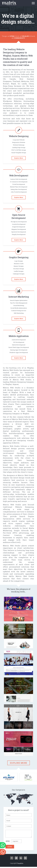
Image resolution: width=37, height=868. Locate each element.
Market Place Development (19, 187)
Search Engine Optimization (19, 300)
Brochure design (19, 269)
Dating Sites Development (19, 189)
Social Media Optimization (19, 308)
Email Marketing (19, 305)
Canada (13, 79)
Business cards (19, 264)
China (31, 84)
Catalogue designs (19, 274)
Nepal (14, 84)
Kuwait (6, 84)
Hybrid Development (19, 345)
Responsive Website (19, 142)
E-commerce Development (19, 182)
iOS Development (19, 342)
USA (32, 77)
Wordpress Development (19, 222)
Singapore (7, 81)
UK (4, 79)
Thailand (16, 81)
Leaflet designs (19, 271)
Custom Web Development (19, 179)
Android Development (19, 340)
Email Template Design (19, 153)
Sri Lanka (22, 84)
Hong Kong (8, 86)
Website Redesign (19, 145)
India (23, 74)
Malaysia (25, 81)
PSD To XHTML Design (19, 150)
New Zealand (27, 79)
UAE (32, 81)
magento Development (19, 229)
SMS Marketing (19, 313)
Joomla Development (19, 224)
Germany (18, 86)
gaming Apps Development (19, 350)
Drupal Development (19, 227)
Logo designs (19, 261)
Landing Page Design (19, 147)
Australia (25, 77)
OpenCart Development (19, 232)
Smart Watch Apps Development (19, 347)
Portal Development (19, 184)
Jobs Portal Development (19, 192)
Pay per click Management (19, 303)
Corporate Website (19, 140)
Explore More (19, 158)
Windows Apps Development (19, 352)
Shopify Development (19, 234)
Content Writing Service (19, 311)
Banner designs (19, 266)
